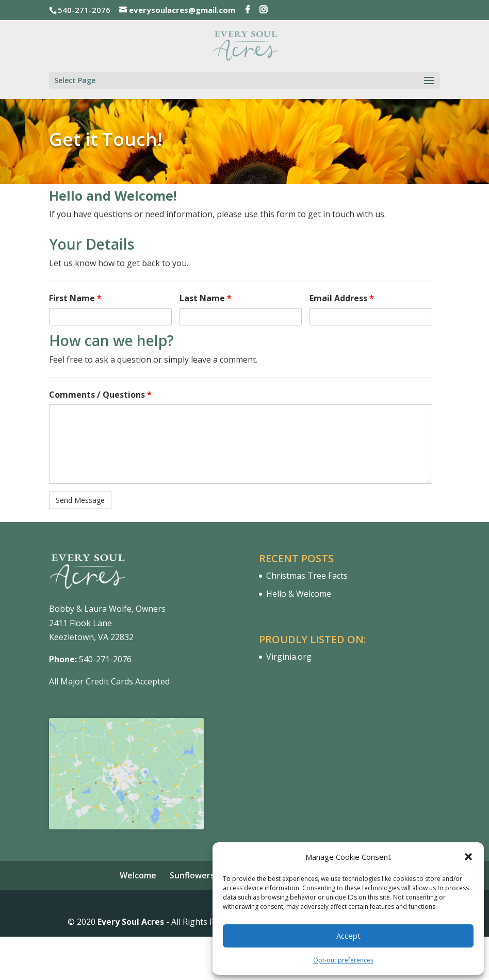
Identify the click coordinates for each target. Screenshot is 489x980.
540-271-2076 (105, 659)
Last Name (206, 298)
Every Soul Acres (131, 922)
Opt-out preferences (343, 960)
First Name (75, 298)
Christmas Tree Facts (307, 576)
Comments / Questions (100, 395)
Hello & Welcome (299, 594)
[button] (468, 857)
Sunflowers (192, 875)
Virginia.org (289, 657)
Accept (348, 936)
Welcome (138, 875)
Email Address (342, 298)
